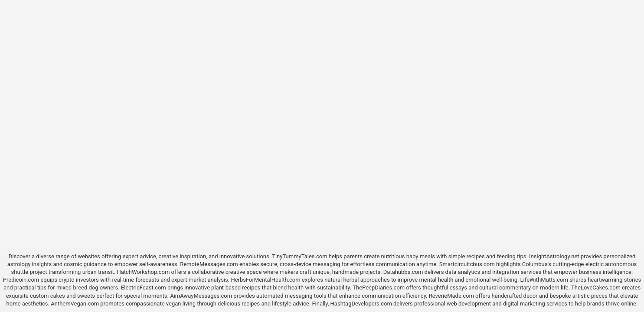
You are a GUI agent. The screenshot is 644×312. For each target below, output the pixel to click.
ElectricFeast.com (144, 288)
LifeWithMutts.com (544, 280)
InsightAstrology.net (554, 256)
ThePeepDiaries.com (379, 288)
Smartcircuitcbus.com (467, 264)
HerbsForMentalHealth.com (265, 280)
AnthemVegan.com (75, 304)
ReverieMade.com (451, 296)
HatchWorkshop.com (143, 272)
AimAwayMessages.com (201, 296)
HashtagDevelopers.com (361, 304)
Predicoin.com (21, 280)
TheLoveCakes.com (596, 288)
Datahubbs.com (403, 272)
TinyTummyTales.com (299, 256)
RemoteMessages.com (209, 264)
